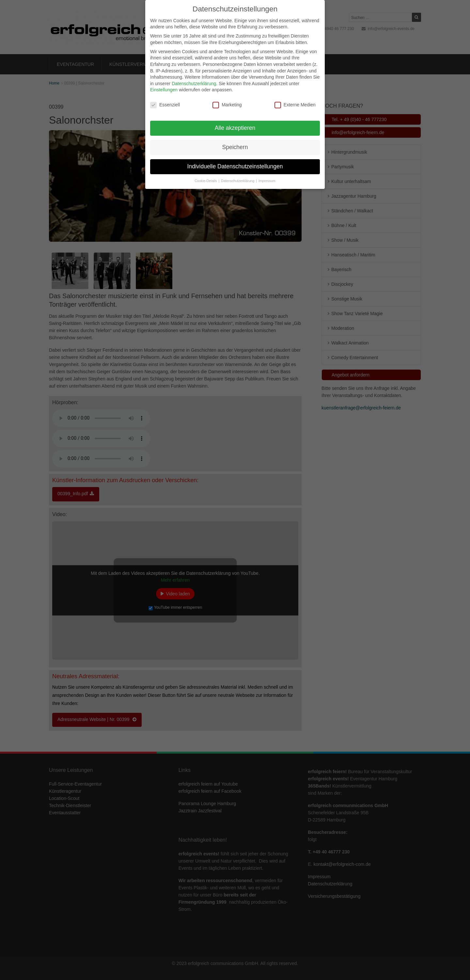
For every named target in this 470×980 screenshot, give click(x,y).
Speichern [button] (235, 147)
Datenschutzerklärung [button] (238, 181)
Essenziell (165, 105)
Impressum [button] (267, 181)
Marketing (227, 105)
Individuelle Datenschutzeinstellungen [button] (235, 166)
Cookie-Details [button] (206, 181)
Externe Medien (295, 105)
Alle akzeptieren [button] (235, 128)
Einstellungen (164, 90)
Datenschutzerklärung (194, 84)
